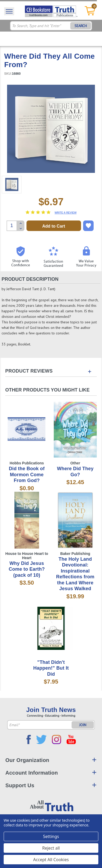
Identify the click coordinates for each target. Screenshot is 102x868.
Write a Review (66, 213)
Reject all (51, 848)
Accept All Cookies (51, 860)
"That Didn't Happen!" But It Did (51, 668)
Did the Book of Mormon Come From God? (27, 475)
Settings (51, 836)
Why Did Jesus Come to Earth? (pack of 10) (27, 569)
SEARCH (81, 26)
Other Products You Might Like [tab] (47, 390)
